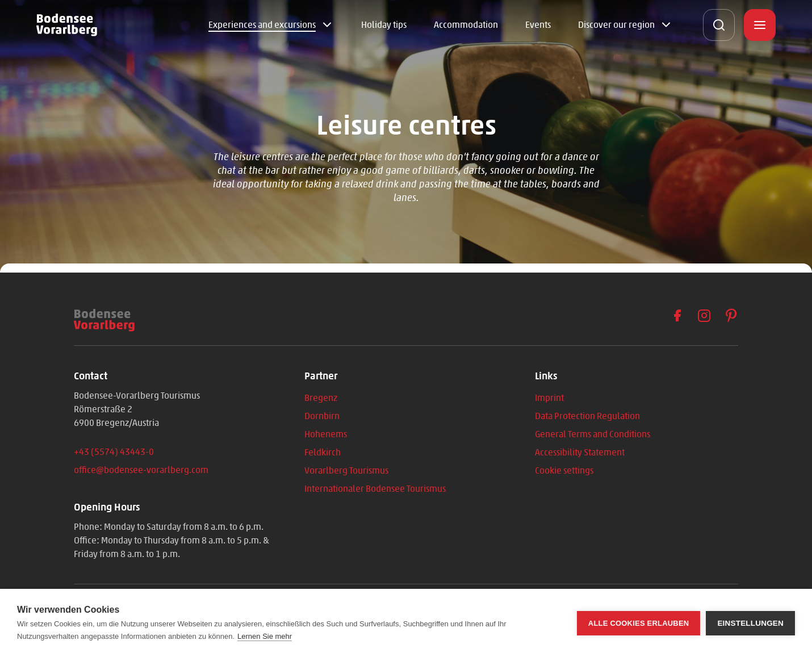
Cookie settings (564, 470)
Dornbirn (322, 416)
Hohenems (326, 434)
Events (538, 25)
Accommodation (466, 25)
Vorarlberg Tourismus (346, 470)
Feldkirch (323, 452)
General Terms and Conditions (593, 434)
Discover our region (616, 25)
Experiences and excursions (262, 25)
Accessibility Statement (580, 452)
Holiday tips (384, 25)
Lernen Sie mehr (265, 636)
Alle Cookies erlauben (639, 623)
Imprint (549, 398)
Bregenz (321, 398)
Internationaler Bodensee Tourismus (375, 489)
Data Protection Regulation (587, 416)
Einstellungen (750, 623)
